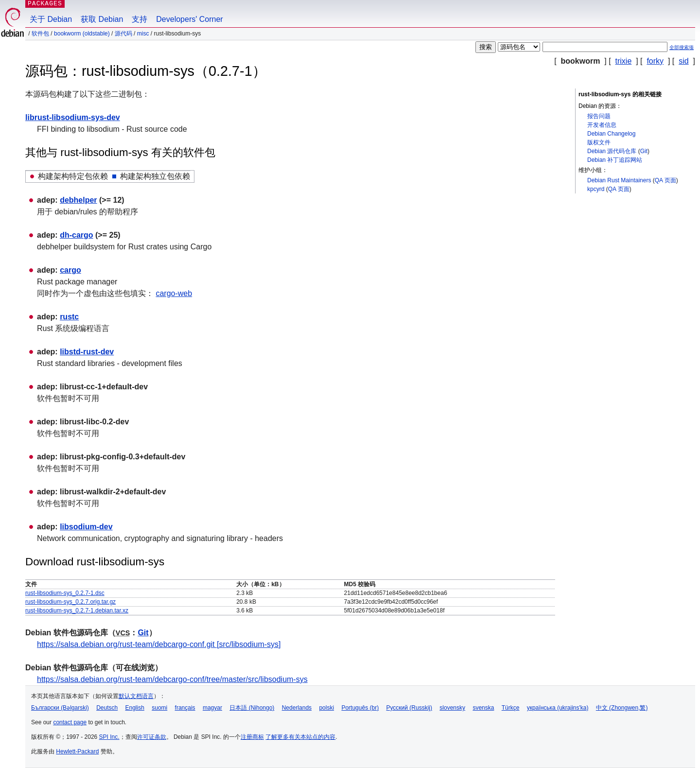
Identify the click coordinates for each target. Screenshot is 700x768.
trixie (624, 61)
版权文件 (599, 142)
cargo (70, 270)
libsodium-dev (86, 527)
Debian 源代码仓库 (612, 151)
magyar (212, 708)
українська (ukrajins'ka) (558, 708)
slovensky (452, 708)
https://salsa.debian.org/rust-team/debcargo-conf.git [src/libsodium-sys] (159, 644)
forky (655, 61)
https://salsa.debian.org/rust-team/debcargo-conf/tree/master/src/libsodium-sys (172, 679)
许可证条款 (152, 737)
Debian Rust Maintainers (619, 180)
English (135, 708)
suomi (159, 708)
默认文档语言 (136, 696)
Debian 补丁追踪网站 (615, 160)
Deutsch (107, 708)
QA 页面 (665, 180)
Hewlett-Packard (77, 751)
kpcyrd (596, 189)
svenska (483, 708)
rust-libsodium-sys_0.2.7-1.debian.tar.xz (77, 611)
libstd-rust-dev (87, 352)
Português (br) (360, 708)
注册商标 (252, 737)
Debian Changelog (611, 134)
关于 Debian (51, 19)
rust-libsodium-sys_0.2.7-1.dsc (65, 593)
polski (326, 708)
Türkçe (511, 708)
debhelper (78, 200)
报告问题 (599, 116)
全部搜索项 (682, 47)
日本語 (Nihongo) (252, 708)
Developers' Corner (189, 19)
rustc (69, 317)
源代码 (123, 34)
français (185, 708)
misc (143, 34)
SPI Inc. (109, 737)
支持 (140, 19)
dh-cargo (76, 235)
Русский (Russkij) (409, 708)
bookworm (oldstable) (82, 34)
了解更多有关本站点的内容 (300, 737)
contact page (70, 722)
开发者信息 (602, 125)
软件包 (40, 34)
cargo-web (174, 293)
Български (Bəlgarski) (60, 708)
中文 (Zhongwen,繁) (622, 708)
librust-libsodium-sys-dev (73, 117)
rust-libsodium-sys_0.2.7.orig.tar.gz (70, 602)
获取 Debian (102, 19)
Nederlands (297, 708)
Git (644, 151)
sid (683, 61)
